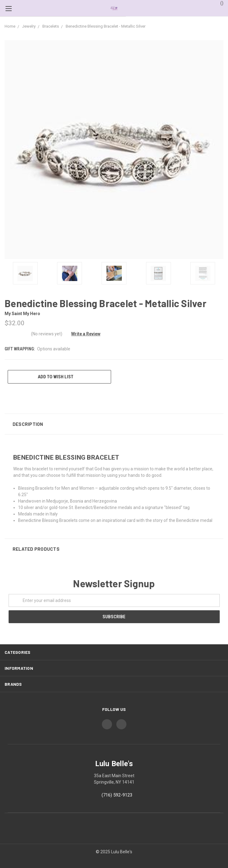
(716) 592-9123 (117, 795)
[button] (114, 424)
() (219, 3)
